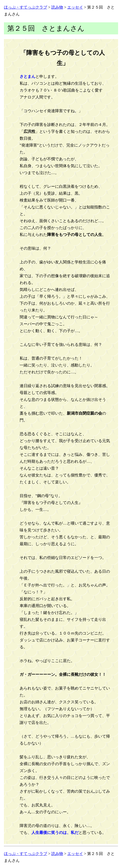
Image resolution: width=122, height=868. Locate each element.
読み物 (57, 7)
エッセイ (75, 7)
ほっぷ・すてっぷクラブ (26, 7)
